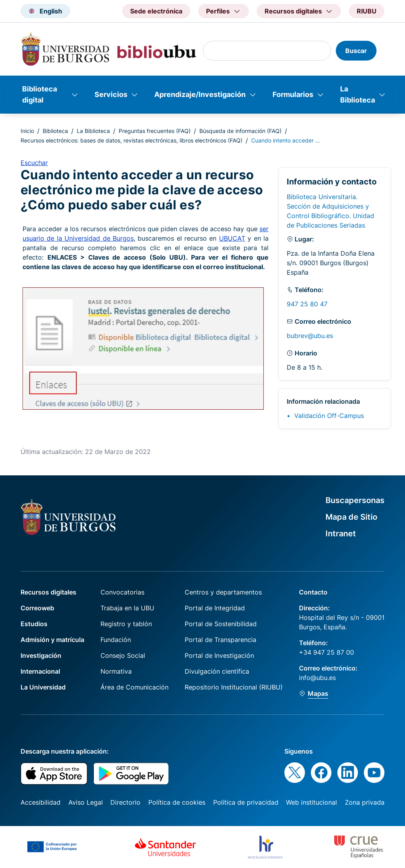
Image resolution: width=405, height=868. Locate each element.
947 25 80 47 (307, 304)
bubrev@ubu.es (310, 336)
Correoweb (37, 608)
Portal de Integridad (215, 608)
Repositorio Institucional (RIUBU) (234, 687)
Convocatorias (122, 592)
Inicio (27, 131)
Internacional (40, 671)
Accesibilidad (41, 802)
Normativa (116, 671)
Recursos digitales (48, 592)
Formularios (293, 94)
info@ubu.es (317, 678)
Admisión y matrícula (52, 640)
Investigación (41, 655)
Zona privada (365, 802)
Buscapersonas (355, 500)
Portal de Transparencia (220, 640)
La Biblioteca (358, 94)
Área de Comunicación (134, 687)
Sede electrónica (156, 11)
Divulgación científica (217, 671)
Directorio (125, 802)
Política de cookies (177, 802)
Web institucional (311, 802)
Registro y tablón (126, 624)
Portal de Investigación (219, 655)
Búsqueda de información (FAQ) (240, 131)
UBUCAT (232, 238)
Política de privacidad (246, 802)
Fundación (116, 640)
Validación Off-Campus (329, 416)
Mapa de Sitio (351, 517)
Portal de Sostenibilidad (221, 624)
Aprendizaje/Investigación (200, 94)
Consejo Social (123, 655)
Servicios (111, 94)
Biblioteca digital (40, 94)
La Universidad (43, 687)
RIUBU (367, 11)
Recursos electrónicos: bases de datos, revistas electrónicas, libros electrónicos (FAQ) (132, 140)
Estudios (34, 624)
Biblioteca (55, 131)
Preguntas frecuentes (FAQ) (155, 131)
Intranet (341, 534)
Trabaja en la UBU (127, 608)
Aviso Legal (86, 802)
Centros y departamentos (223, 592)
